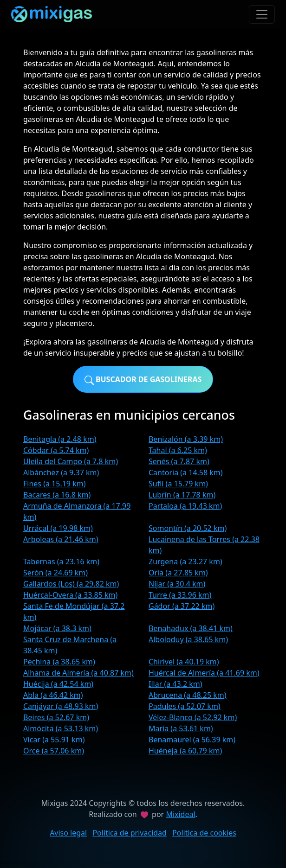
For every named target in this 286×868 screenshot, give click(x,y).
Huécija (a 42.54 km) (58, 684)
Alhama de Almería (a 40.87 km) (78, 673)
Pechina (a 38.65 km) (59, 662)
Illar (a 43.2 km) (175, 684)
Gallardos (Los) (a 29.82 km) (71, 584)
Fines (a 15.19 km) (54, 484)
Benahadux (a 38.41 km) (191, 628)
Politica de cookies (204, 833)
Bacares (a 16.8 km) (57, 495)
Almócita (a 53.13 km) (61, 728)
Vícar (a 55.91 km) (54, 740)
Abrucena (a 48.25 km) (188, 695)
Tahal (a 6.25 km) (178, 450)
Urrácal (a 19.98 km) (58, 528)
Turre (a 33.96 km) (180, 595)
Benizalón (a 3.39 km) (186, 439)
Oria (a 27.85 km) (178, 573)
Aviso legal (68, 833)
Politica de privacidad (130, 833)
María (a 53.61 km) (181, 728)
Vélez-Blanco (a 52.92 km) (193, 717)
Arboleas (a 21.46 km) (61, 539)
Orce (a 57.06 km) (54, 751)
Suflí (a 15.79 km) (178, 484)
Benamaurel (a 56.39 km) (192, 740)
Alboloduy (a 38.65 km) (188, 639)
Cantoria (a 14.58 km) (186, 472)
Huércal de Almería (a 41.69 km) (204, 673)
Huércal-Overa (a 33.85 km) (70, 595)
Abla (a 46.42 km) (53, 695)
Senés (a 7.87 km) (179, 461)
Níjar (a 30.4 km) (177, 584)
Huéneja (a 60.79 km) (185, 751)
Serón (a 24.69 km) (55, 573)
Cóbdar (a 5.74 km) (56, 450)
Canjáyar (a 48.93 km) (61, 706)
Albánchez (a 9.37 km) (61, 472)
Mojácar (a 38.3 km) (57, 628)
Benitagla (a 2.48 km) (60, 439)
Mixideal (180, 814)
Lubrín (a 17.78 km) (182, 495)
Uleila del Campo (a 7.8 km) (71, 461)
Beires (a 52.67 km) (56, 717)
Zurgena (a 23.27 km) (185, 562)
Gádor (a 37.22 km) (182, 606)
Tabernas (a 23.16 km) (61, 562)
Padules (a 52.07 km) (185, 706)
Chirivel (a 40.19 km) (184, 662)
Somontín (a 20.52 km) (188, 528)
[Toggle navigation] (262, 14)
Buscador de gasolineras (143, 380)
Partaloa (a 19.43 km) (185, 506)
